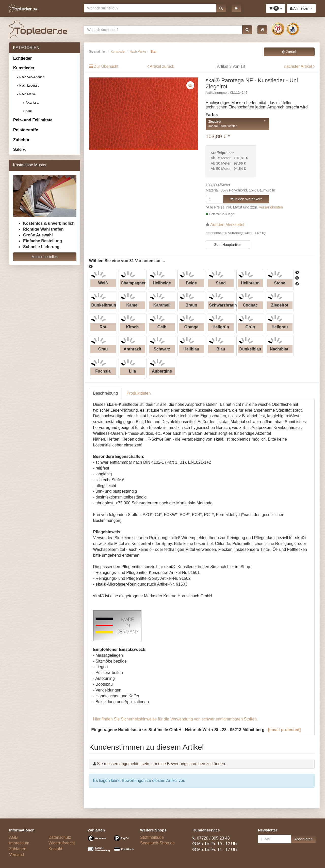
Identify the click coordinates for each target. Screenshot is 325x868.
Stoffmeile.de (152, 837)
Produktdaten (139, 393)
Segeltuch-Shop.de (157, 843)
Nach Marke (28, 94)
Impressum (19, 843)
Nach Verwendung (32, 77)
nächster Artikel (299, 66)
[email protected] (285, 730)
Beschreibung (106, 393)
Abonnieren (303, 839)
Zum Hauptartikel (228, 245)
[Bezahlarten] (110, 846)
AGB (13, 837)
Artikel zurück (162, 66)
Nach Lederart (29, 86)
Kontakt (55, 849)
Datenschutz (60, 837)
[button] (221, 8)
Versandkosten (271, 207)
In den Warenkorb (246, 199)
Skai (29, 111)
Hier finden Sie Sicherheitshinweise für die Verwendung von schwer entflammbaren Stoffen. (176, 719)
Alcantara (32, 103)
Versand (17, 855)
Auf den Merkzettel (227, 225)
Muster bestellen (45, 257)
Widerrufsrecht (62, 843)
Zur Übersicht (106, 66)
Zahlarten (18, 849)
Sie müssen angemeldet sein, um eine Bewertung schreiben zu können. (162, 764)
